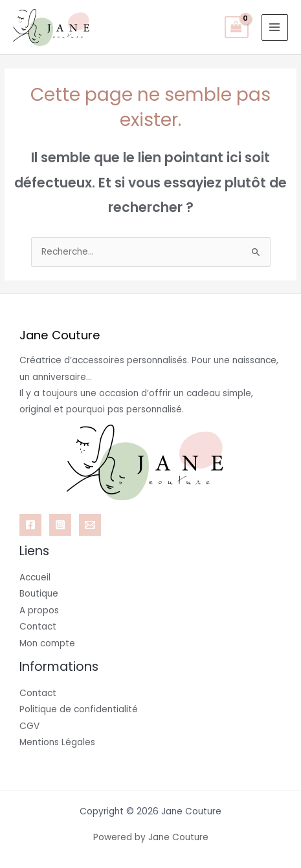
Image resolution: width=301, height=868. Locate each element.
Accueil (35, 577)
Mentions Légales (57, 742)
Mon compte (47, 643)
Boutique (39, 594)
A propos (39, 610)
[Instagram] (60, 525)
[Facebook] (30, 525)
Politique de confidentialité (79, 709)
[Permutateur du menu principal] (275, 27)
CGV (29, 726)
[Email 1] (90, 525)
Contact (38, 627)
